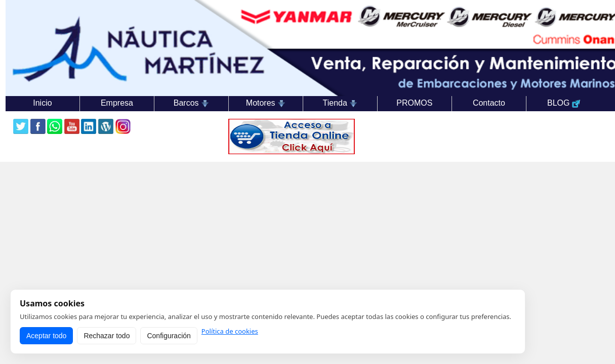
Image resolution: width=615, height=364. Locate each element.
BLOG (564, 103)
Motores (266, 103)
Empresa (117, 103)
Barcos (191, 103)
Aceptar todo (46, 336)
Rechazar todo (107, 336)
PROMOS (414, 103)
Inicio (42, 103)
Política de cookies (230, 331)
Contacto (489, 103)
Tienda (340, 103)
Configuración (169, 336)
